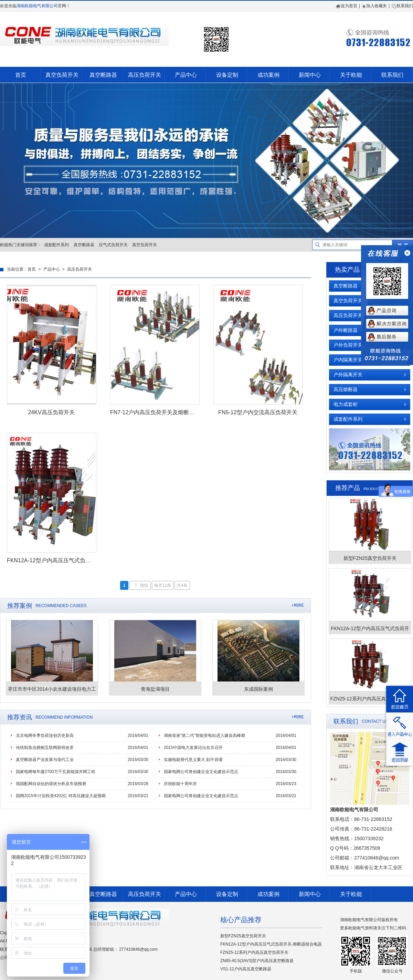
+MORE (298, 606)
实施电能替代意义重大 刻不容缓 (193, 760)
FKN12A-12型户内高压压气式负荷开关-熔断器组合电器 (271, 944)
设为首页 (347, 6)
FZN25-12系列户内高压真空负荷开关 (254, 952)
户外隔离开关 (348, 375)
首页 (21, 75)
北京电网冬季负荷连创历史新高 (45, 736)
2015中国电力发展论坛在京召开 (193, 748)
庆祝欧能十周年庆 (180, 784)
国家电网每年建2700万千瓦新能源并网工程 (56, 772)
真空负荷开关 (62, 75)
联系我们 (402, 6)
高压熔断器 (346, 389)
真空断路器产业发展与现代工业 (45, 760)
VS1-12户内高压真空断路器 (246, 969)
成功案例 (268, 75)
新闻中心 (310, 75)
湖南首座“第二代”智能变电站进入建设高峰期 (204, 736)
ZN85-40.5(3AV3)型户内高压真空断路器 (257, 961)
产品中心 (186, 75)
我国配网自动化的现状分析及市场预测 (51, 784)
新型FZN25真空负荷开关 (243, 936)
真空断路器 (103, 75)
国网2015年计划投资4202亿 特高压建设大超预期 (61, 796)
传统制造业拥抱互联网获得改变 (45, 748)
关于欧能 (351, 75)
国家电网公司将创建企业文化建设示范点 (201, 772)
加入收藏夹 (374, 6)
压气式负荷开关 (113, 245)
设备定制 (227, 75)
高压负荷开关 (145, 75)
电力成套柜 (346, 404)
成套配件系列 (56, 245)
